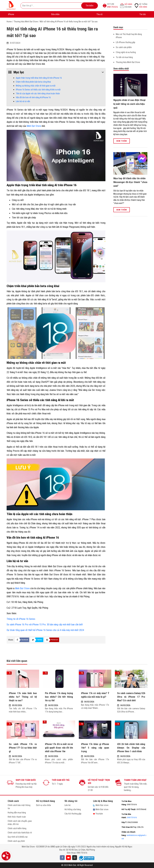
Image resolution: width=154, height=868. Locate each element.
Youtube (98, 814)
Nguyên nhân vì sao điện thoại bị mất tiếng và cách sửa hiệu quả (129, 104)
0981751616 (82, 853)
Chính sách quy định (16, 841)
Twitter (40, 640)
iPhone (11, 14)
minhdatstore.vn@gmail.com (134, 835)
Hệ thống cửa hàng (73, 809)
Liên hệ (68, 805)
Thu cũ (99, 14)
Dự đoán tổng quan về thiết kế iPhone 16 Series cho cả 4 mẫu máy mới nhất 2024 (45, 630)
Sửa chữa (55, 14)
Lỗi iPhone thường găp (126, 42)
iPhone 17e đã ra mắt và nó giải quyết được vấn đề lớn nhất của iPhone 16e (59, 748)
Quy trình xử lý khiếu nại (18, 837)
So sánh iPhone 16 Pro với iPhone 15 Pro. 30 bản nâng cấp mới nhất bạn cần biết (45, 624)
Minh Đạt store (101, 805)
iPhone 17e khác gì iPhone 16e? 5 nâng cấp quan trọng (95, 748)
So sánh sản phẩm (124, 47)
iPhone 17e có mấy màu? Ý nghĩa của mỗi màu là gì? (95, 695)
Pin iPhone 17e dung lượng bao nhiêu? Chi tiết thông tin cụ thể (59, 697)
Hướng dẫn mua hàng (17, 813)
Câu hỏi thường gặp (73, 814)
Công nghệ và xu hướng (126, 52)
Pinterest (55, 640)
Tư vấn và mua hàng (124, 57)
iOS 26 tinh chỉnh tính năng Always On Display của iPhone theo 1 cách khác (131, 748)
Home (9, 22)
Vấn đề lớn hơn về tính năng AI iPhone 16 (33, 97)
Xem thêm (122, 141)
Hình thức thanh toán (17, 817)
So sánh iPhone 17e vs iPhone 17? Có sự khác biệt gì (23, 748)
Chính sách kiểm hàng (17, 828)
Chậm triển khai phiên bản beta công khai (33, 82)
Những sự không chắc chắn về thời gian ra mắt (36, 86)
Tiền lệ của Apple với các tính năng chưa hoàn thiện (38, 94)
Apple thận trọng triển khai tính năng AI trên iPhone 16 (39, 78)
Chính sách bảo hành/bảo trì (20, 833)
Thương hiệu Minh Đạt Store (26, 22)
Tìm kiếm (89, 6)
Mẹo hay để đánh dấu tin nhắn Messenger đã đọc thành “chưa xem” (130, 182)
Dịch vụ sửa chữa (43, 805)
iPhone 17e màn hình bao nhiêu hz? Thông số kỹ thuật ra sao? (23, 697)
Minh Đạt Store (34, 126)
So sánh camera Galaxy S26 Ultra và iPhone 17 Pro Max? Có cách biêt (131, 697)
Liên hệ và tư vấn (23, 101)
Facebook (25, 640)
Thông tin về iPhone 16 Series (21, 619)
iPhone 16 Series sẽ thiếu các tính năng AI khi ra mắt (38, 90)
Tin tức (143, 14)
